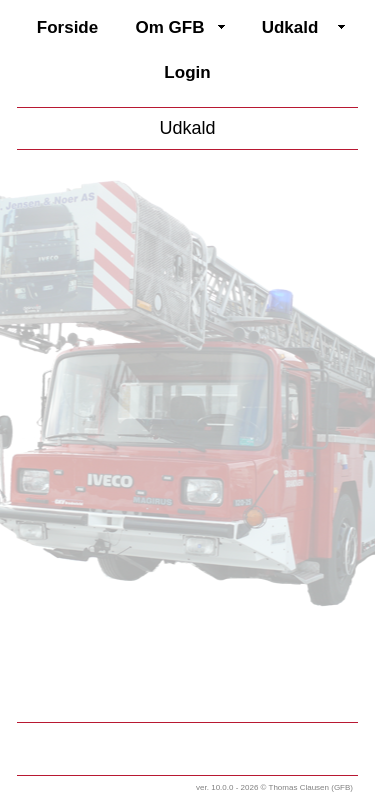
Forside (67, 27)
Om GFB (170, 27)
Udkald (290, 27)
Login (187, 72)
